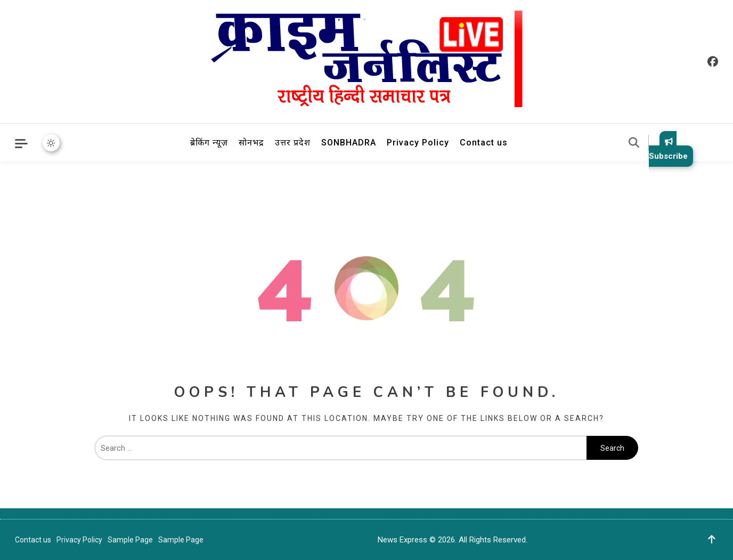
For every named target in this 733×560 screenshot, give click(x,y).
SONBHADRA (349, 143)
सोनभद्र (251, 143)
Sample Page (130, 540)
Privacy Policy (418, 143)
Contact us (484, 143)
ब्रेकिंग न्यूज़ (209, 143)
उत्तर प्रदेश (293, 143)
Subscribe (668, 149)
